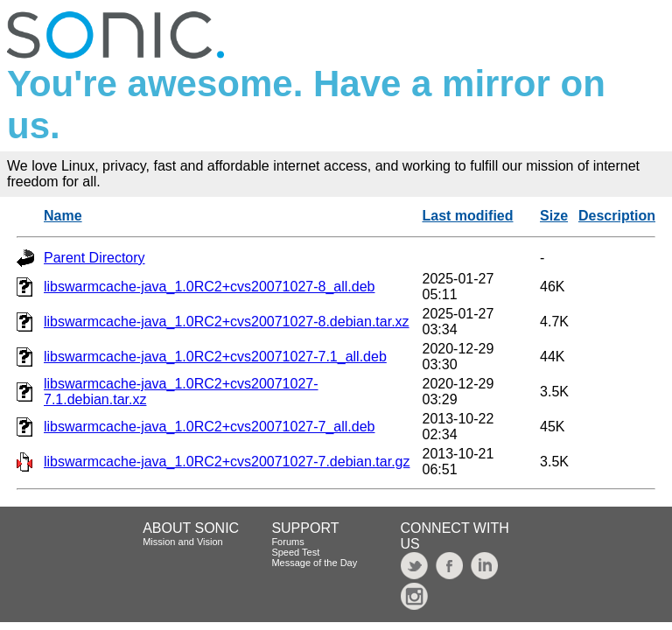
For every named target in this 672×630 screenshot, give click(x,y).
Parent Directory (94, 258)
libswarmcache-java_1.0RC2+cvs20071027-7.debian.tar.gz (227, 462)
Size (554, 216)
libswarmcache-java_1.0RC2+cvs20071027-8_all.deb (209, 287)
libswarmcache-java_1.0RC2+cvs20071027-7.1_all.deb (215, 357)
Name (63, 216)
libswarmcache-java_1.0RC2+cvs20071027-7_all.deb (209, 427)
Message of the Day (314, 563)
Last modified (467, 216)
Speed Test (295, 552)
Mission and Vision (183, 542)
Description (617, 216)
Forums (287, 542)
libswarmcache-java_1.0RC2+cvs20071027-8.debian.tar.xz (227, 322)
